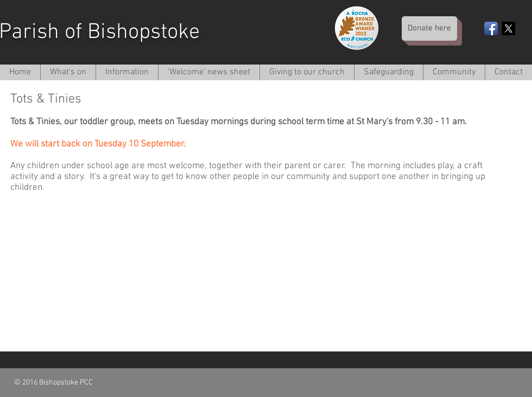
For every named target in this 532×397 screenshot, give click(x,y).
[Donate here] (429, 28)
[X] (508, 28)
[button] (127, 72)
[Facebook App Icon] (491, 28)
